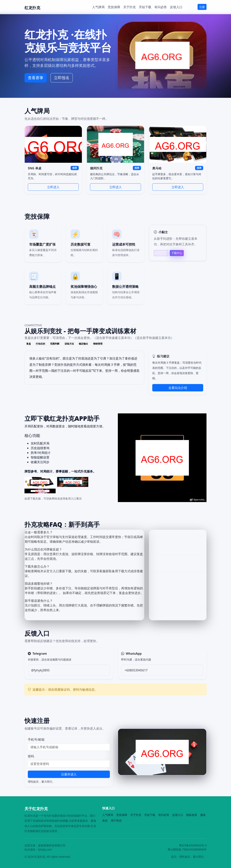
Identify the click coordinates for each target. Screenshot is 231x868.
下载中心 (177, 253)
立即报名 (62, 78)
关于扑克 (129, 7)
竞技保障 (114, 7)
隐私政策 (192, 815)
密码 (31, 756)
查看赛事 (36, 78)
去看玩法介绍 (178, 388)
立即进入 (53, 187)
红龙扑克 (32, 8)
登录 (192, 7)
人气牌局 (98, 7)
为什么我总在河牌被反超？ (43, 549)
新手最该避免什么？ (39, 601)
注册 (202, 7)
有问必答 (161, 7)
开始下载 (145, 7)
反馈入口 (176, 7)
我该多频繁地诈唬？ (39, 584)
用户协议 (116, 820)
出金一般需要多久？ (39, 532)
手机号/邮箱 (36, 739)
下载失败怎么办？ (37, 566)
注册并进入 (69, 774)
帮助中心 (161, 253)
